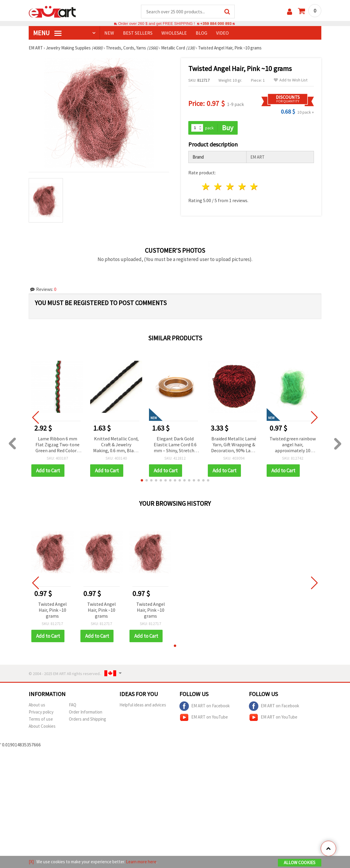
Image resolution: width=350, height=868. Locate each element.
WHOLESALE (174, 33)
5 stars (254, 187)
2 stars (218, 187)
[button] (142, 480)
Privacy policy (41, 712)
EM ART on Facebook (205, 706)
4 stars (242, 187)
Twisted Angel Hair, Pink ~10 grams (52, 610)
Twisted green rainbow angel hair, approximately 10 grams (293, 445)
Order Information (86, 712)
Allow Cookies (300, 863)
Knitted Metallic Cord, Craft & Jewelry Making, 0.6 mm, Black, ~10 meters (116, 445)
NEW (109, 33)
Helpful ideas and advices (143, 705)
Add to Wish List (291, 80)
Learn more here (141, 862)
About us (37, 705)
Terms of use (41, 719)
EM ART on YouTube (204, 717)
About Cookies (42, 726)
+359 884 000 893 (216, 24)
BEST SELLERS (138, 33)
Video (222, 33)
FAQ (73, 705)
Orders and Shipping (87, 719)
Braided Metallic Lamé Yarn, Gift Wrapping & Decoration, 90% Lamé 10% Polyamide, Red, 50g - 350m (234, 445)
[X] (31, 862)
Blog (201, 33)
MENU (47, 33)
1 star (206, 187)
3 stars (230, 187)
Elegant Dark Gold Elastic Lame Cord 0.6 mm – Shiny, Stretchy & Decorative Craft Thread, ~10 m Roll (175, 445)
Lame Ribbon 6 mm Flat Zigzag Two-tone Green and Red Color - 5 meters (57, 445)
